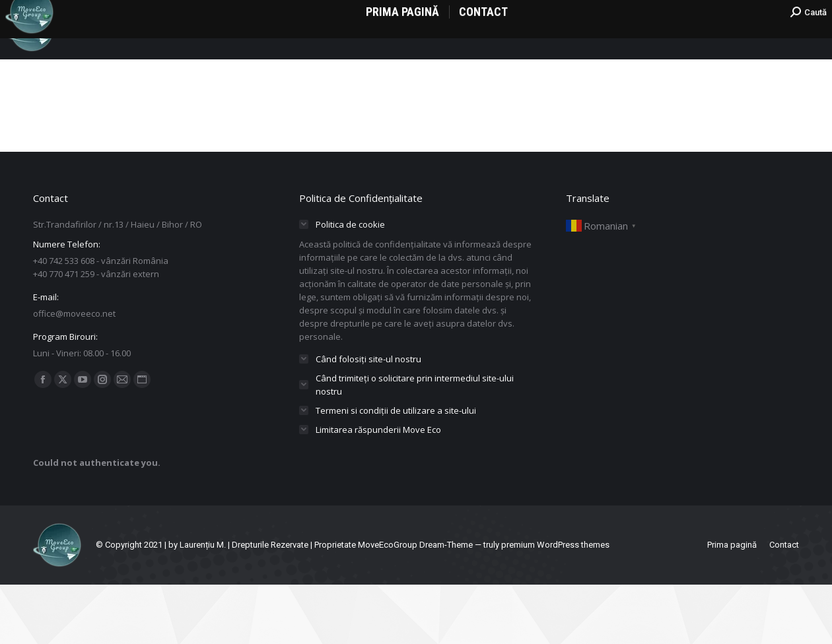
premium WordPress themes (555, 604)
